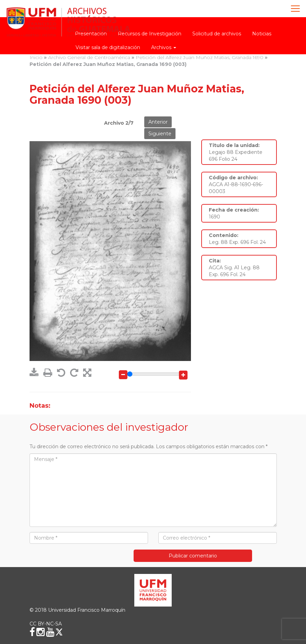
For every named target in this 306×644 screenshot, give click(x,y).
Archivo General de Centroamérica (89, 57)
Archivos (164, 47)
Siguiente (160, 134)
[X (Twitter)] (59, 632)
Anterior (158, 122)
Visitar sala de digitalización (108, 47)
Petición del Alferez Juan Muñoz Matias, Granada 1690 (200, 57)
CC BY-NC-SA (46, 624)
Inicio (36, 57)
